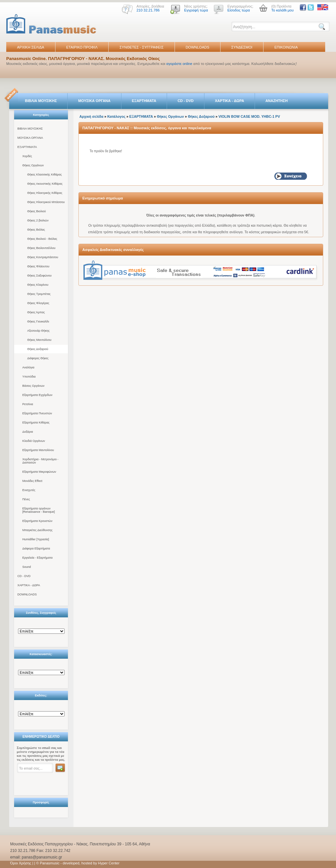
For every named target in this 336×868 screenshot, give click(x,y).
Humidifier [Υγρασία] (36, 539)
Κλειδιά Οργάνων (34, 441)
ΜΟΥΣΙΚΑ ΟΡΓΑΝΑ (94, 101)
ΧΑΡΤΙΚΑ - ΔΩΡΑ (230, 101)
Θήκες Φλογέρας (38, 303)
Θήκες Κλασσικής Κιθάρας (44, 175)
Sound (27, 567)
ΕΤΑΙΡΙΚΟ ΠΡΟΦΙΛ (82, 47)
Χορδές (27, 156)
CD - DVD (186, 101)
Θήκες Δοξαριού (38, 349)
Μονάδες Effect (32, 481)
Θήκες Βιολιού (37, 211)
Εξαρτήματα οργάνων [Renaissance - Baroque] (39, 510)
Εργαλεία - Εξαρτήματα (37, 558)
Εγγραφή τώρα (196, 10)
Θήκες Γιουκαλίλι (38, 321)
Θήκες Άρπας (36, 312)
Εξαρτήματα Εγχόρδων (37, 395)
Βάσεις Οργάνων (33, 386)
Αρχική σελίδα (91, 116)
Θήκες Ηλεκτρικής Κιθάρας (45, 193)
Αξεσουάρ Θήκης (38, 331)
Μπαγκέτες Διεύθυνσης (37, 530)
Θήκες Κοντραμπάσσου (43, 257)
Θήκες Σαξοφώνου (39, 276)
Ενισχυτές (29, 490)
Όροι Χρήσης (21, 863)
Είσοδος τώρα (239, 10)
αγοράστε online (179, 64)
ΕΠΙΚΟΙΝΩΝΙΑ (286, 47)
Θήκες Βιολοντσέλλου (41, 248)
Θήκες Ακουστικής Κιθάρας (45, 184)
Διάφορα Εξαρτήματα (36, 548)
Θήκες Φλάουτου (38, 266)
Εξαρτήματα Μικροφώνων (39, 472)
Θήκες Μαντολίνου (39, 340)
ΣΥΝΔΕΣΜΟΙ (242, 47)
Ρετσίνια (28, 404)
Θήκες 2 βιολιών (38, 220)
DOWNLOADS (198, 47)
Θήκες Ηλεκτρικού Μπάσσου (46, 202)
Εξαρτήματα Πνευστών (37, 413)
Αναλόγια (28, 367)
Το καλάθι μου (283, 10)
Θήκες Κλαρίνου (38, 285)
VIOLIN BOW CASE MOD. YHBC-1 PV (249, 116)
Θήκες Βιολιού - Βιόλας (42, 239)
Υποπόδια (29, 377)
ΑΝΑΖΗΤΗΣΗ (277, 101)
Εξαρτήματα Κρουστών (37, 521)
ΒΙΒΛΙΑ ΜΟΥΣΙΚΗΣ (41, 101)
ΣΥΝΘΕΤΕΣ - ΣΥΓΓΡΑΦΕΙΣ (141, 47)
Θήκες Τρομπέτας (39, 294)
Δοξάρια (28, 432)
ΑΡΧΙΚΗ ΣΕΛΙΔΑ (31, 47)
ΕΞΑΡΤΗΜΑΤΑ (144, 101)
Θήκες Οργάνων (33, 165)
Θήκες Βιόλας (36, 230)
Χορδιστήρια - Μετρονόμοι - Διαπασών (40, 461)
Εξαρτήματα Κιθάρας (36, 423)
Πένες (26, 499)
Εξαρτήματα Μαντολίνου (38, 450)
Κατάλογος (116, 116)
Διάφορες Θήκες (38, 358)
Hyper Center (109, 863)
